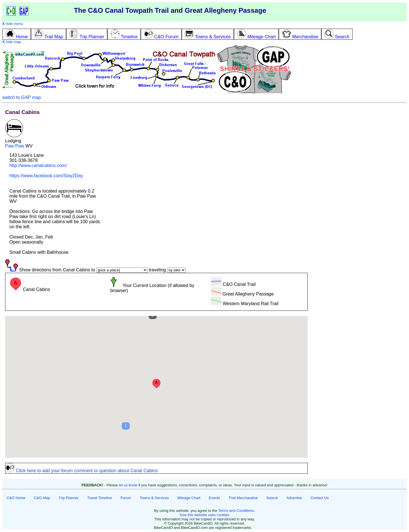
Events (215, 498)
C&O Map (42, 498)
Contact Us (320, 498)
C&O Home (16, 498)
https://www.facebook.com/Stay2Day (46, 176)
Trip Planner (69, 498)
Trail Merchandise (243, 498)
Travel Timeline (100, 498)
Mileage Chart (189, 498)
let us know (128, 485)
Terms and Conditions (236, 511)
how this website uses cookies (204, 515)
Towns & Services (154, 498)
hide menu (13, 24)
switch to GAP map (22, 97)
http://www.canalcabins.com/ (38, 165)
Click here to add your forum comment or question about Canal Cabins (81, 471)
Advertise (294, 498)
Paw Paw (15, 146)
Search (272, 498)
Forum (126, 498)
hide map (12, 42)
